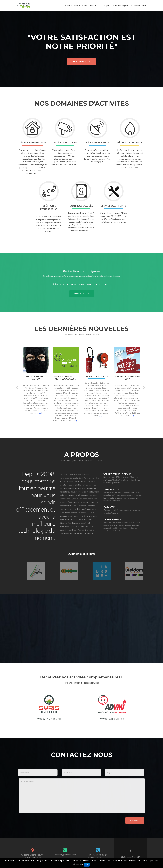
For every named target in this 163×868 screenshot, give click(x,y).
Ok (87, 865)
